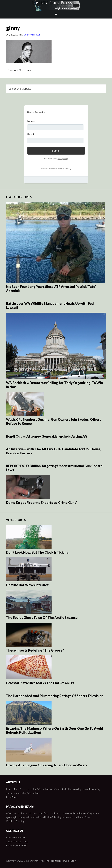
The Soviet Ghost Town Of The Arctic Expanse (42, 618)
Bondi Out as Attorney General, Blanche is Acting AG (47, 436)
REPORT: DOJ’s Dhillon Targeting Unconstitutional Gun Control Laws (55, 468)
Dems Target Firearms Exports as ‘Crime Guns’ (41, 503)
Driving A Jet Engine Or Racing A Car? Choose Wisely (47, 765)
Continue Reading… (16, 821)
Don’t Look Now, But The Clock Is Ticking (37, 552)
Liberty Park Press (56, 5)
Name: (31, 121)
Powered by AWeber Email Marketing (56, 169)
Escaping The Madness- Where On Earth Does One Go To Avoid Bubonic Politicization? (54, 730)
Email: (31, 134)
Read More (12, 797)
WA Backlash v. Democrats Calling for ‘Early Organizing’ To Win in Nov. (54, 385)
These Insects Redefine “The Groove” (35, 650)
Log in (73, 861)
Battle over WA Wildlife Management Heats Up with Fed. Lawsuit (50, 305)
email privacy (63, 159)
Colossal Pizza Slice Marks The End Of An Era (40, 683)
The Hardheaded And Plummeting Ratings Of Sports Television (55, 696)
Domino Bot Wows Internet (27, 585)
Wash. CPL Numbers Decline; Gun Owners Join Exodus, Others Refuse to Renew (54, 421)
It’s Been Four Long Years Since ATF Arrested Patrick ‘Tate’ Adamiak (51, 289)
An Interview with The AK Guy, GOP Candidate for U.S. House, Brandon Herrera (54, 451)
